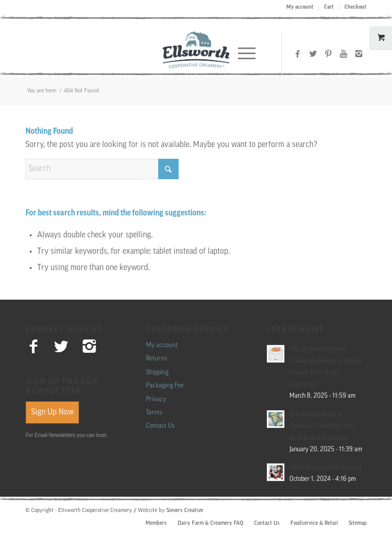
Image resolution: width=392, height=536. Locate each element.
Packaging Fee (165, 386)
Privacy (156, 399)
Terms (154, 413)
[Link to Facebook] (298, 54)
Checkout (356, 7)
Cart (329, 7)
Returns (156, 359)
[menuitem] (300, 8)
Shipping (157, 372)
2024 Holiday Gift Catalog (326, 468)
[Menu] (242, 54)
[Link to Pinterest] (328, 54)
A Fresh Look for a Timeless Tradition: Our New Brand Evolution (322, 427)
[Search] (102, 169)
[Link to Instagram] (359, 54)
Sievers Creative (185, 511)
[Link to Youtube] (344, 54)
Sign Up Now (52, 412)
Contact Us (160, 426)
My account (300, 7)
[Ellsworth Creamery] (196, 54)
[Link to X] (313, 54)
